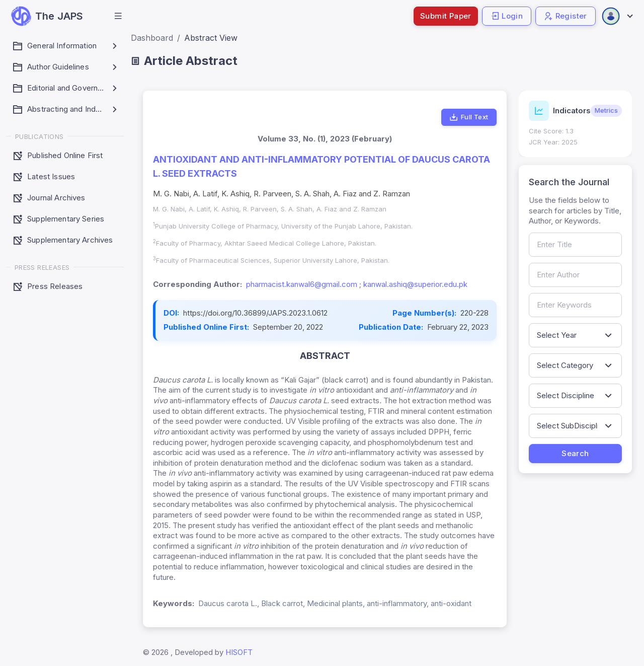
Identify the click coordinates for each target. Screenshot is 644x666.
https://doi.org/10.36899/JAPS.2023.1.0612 (255, 313)
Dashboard (152, 38)
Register (566, 16)
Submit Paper (446, 16)
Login (507, 16)
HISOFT (239, 652)
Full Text (469, 117)
